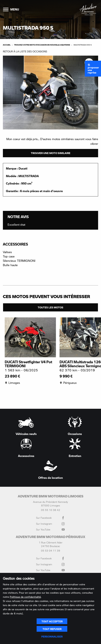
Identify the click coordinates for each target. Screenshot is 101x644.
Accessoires (26, 448)
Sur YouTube (50, 530)
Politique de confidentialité (25, 597)
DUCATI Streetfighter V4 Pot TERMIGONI (28, 364)
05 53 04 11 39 (50, 551)
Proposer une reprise (93, 69)
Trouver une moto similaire (51, 153)
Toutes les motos (50, 307)
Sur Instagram (50, 524)
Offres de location (50, 470)
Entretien (75, 448)
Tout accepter (52, 621)
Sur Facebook (50, 518)
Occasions (75, 426)
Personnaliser (52, 636)
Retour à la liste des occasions (25, 51)
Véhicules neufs (26, 426)
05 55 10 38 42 (50, 510)
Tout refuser (52, 629)
